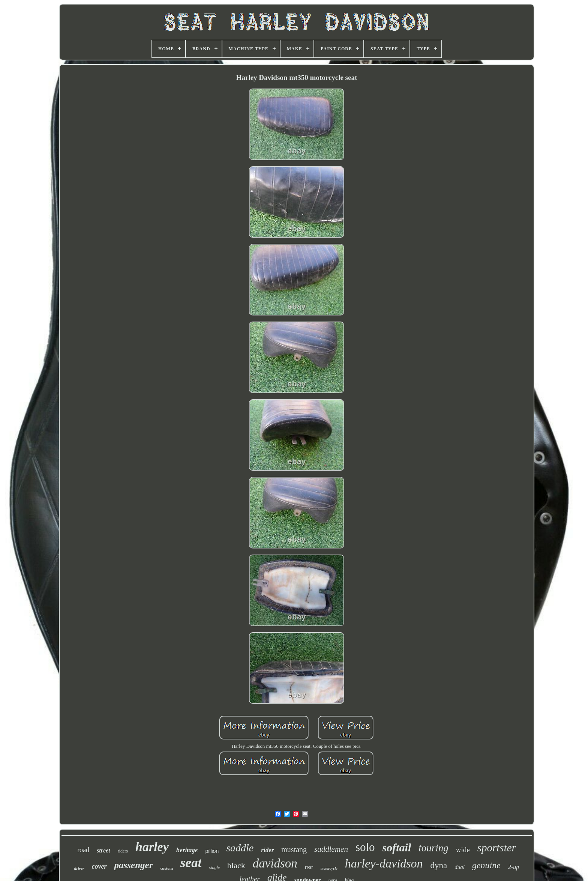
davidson (275, 863)
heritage (187, 850)
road (83, 850)
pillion (212, 851)
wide (463, 850)
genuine (486, 865)
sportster (497, 848)
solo (365, 847)
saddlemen (331, 849)
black (236, 865)
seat (191, 863)
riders (123, 851)
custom (166, 868)
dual (460, 867)
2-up (514, 867)
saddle (240, 848)
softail (397, 847)
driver (79, 868)
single (214, 867)
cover (99, 866)
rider (267, 850)
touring (433, 848)
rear (309, 867)
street (103, 850)
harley (152, 847)
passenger (134, 865)
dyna (439, 865)
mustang (294, 849)
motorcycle (329, 868)
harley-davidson (384, 863)
